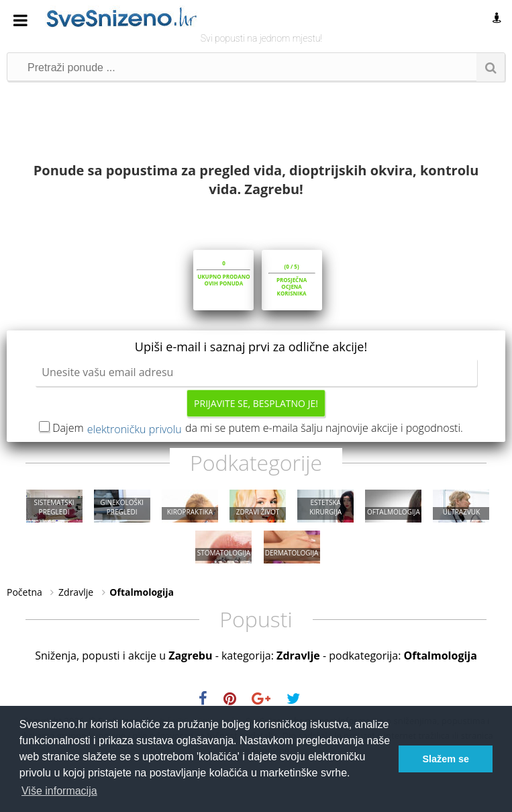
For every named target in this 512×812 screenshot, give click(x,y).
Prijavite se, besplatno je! (256, 403)
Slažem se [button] (446, 759)
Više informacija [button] (59, 791)
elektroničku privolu (135, 429)
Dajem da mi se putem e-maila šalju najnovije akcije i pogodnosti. (258, 428)
